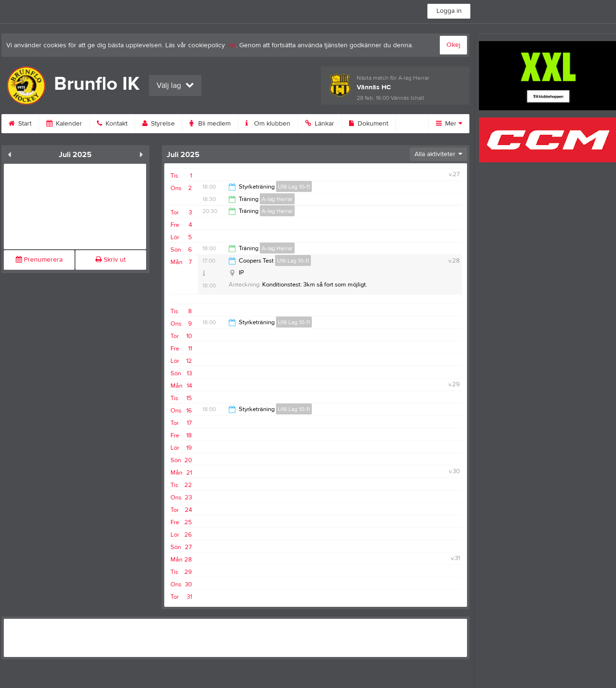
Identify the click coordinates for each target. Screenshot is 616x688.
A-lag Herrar (277, 199)
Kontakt (112, 124)
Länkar (320, 124)
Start (20, 124)
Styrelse (159, 124)
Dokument (369, 124)
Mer (449, 124)
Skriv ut (111, 260)
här (231, 45)
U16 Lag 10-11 (294, 187)
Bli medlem (210, 124)
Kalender (64, 124)
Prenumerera (39, 260)
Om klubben (268, 124)
